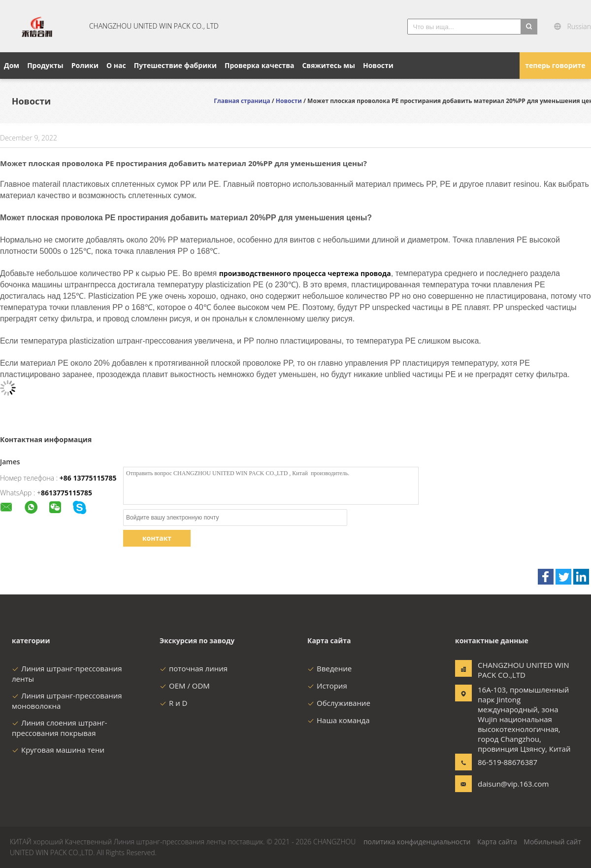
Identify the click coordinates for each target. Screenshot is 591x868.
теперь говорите (555, 65)
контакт (157, 538)
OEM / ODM (185, 686)
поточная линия (194, 668)
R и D (173, 703)
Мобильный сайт (552, 842)
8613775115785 (66, 493)
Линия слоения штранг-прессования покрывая (59, 728)
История (327, 686)
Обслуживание (339, 703)
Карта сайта (497, 842)
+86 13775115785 (88, 478)
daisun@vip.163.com (509, 784)
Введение (329, 668)
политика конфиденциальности (417, 842)
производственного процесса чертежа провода (305, 273)
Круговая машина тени (58, 750)
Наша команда (339, 720)
